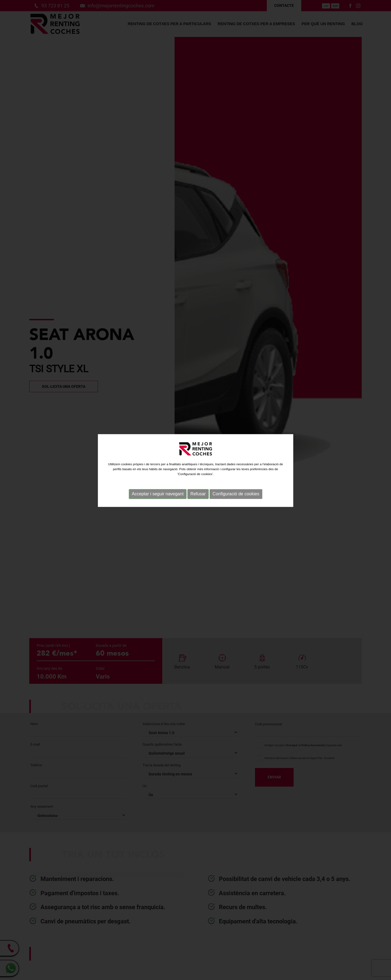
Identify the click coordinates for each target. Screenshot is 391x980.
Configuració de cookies (236, 477)
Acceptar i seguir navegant (157, 477)
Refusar (198, 477)
